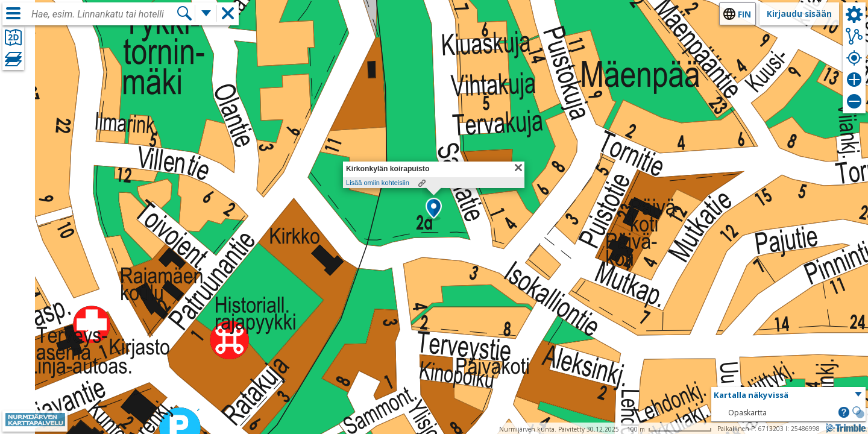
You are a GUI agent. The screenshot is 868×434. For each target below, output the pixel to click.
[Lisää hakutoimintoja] (206, 13)
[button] (434, 209)
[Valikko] (13, 13)
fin (744, 14)
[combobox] (104, 14)
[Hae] (184, 13)
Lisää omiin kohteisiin (378, 183)
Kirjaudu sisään (799, 14)
